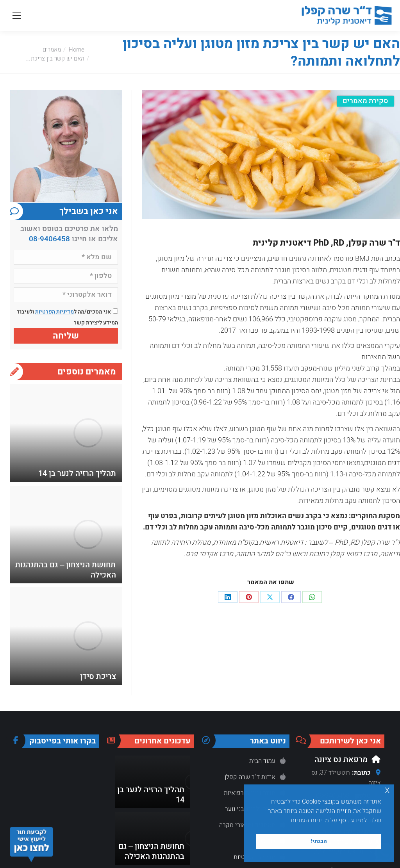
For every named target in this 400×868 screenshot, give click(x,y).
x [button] (387, 790)
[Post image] (88, 433)
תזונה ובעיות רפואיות (250, 793)
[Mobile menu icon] (17, 16)
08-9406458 (49, 239)
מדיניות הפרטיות (54, 312)
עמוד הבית (262, 761)
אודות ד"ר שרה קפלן (250, 777)
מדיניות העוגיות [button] (310, 820)
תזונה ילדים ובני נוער (250, 809)
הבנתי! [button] (319, 841)
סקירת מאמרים (365, 101)
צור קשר (265, 841)
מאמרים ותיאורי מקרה (247, 825)
